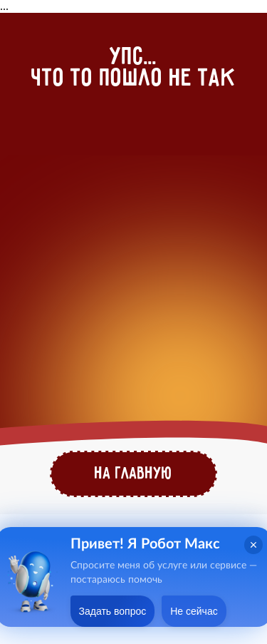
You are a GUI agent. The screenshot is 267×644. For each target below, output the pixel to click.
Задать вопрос (113, 611)
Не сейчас (194, 611)
